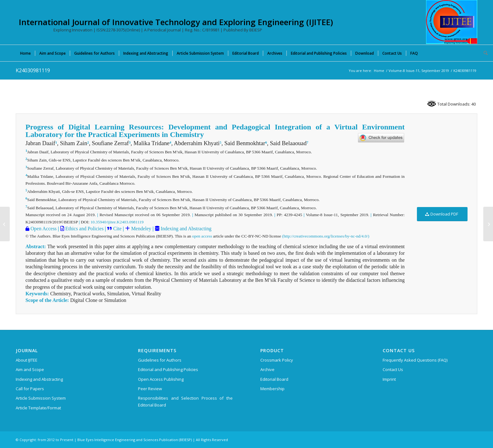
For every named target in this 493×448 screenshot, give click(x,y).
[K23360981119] (488, 224)
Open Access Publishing (161, 379)
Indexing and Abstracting (186, 229)
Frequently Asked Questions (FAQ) (415, 360)
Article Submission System (41, 398)
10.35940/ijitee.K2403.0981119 (117, 222)
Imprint (389, 379)
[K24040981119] (5, 224)
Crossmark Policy (277, 360)
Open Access (43, 229)
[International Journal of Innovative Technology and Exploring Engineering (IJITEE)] (452, 22)
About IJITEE (27, 360)
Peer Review (150, 389)
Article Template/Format (38, 408)
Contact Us (393, 369)
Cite (117, 229)
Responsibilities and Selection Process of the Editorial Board (185, 401)
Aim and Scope (30, 369)
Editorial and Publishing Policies (168, 369)
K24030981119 (33, 70)
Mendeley (141, 229)
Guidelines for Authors (160, 360)
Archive (267, 369)
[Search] (484, 53)
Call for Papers (30, 389)
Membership (272, 389)
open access (202, 236)
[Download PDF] (442, 214)
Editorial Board (274, 379)
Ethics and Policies (84, 229)
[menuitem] (25, 53)
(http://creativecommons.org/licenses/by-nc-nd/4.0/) (326, 236)
